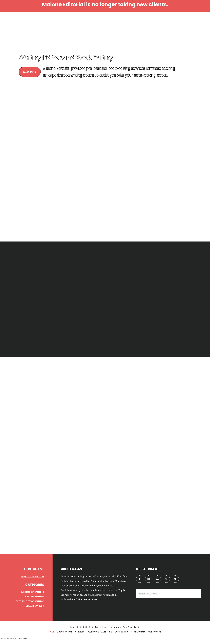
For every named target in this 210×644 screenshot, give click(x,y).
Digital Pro (93, 627)
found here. (91, 600)
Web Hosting (23, 638)
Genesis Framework (111, 627)
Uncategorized (35, 606)
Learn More (30, 72)
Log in (137, 627)
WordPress (127, 627)
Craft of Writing (34, 597)
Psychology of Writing (30, 601)
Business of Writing (32, 592)
